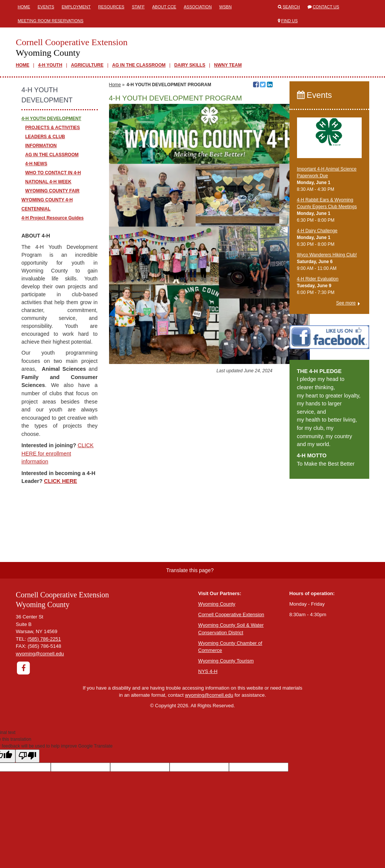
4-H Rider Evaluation (318, 279)
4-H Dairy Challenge (317, 231)
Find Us (290, 21)
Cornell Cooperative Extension (231, 614)
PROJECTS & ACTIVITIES (53, 128)
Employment (76, 7)
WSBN (225, 7)
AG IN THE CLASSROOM (139, 65)
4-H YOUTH (50, 65)
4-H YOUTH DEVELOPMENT (51, 119)
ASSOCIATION (198, 7)
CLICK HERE (61, 481)
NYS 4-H (208, 671)
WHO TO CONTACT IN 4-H (53, 173)
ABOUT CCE (164, 7)
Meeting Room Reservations (51, 21)
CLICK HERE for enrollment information (58, 453)
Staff (138, 7)
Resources (111, 7)
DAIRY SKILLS (190, 65)
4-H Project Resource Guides (52, 218)
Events (46, 7)
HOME (23, 65)
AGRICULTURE (87, 65)
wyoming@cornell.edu (40, 654)
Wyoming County (217, 604)
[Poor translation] (27, 756)
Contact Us (326, 7)
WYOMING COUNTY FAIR (52, 191)
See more (346, 303)
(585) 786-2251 (44, 639)
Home (24, 7)
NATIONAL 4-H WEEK (48, 182)
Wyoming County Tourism (226, 661)
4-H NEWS (36, 164)
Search (291, 7)
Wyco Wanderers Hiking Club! (327, 255)
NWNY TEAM (228, 65)
